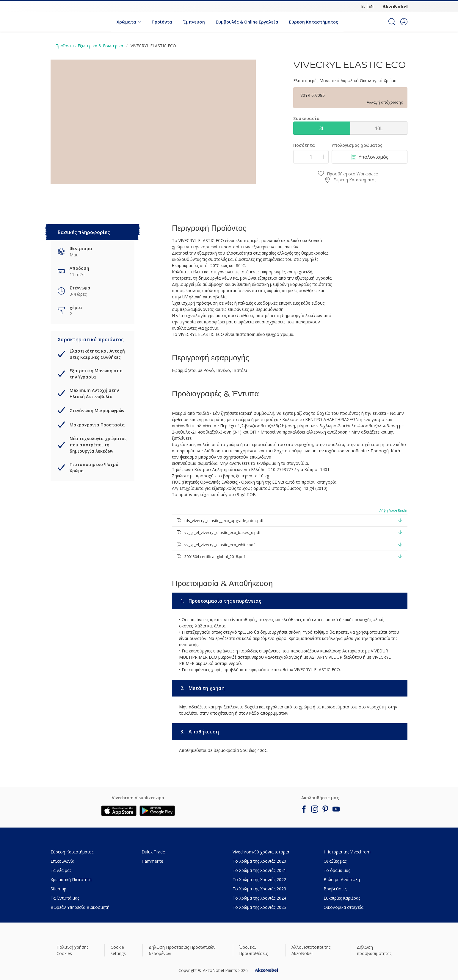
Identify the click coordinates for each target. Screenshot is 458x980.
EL (363, 6)
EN (371, 6)
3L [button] (322, 128)
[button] (404, 22)
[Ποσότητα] (311, 157)
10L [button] (379, 128)
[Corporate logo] (395, 6)
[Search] (392, 22)
